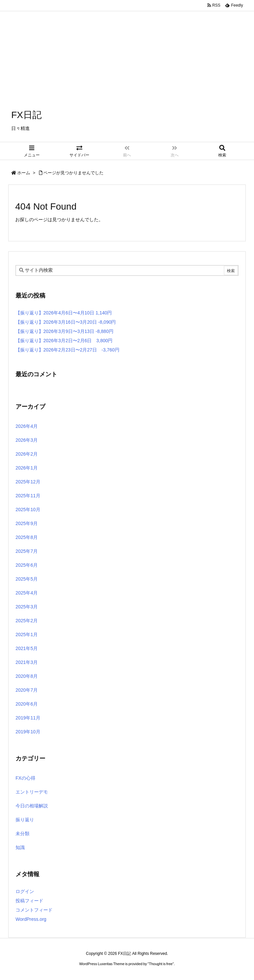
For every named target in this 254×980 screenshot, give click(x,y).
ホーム (24, 173)
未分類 (22, 834)
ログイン (25, 891)
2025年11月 (28, 496)
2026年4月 (27, 426)
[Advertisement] (127, 46)
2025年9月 (27, 523)
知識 (20, 847)
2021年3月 (27, 662)
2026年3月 (27, 440)
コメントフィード (34, 910)
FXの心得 (25, 778)
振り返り (25, 820)
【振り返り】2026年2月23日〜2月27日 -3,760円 (67, 350)
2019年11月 (28, 718)
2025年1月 (27, 634)
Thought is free (161, 964)
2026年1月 (27, 468)
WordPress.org (31, 919)
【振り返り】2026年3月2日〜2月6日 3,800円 (64, 341)
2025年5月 (27, 579)
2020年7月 (27, 690)
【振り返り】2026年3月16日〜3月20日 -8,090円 (66, 322)
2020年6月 (27, 704)
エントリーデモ (32, 792)
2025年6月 (27, 565)
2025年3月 (27, 607)
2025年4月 (27, 593)
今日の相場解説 (32, 806)
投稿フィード (29, 901)
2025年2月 (27, 621)
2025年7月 (27, 551)
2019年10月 (28, 732)
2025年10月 (28, 510)
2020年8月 (27, 676)
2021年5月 (27, 648)
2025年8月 (27, 537)
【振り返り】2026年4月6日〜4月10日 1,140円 (64, 313)
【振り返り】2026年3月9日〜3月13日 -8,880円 (64, 331)
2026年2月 (27, 454)
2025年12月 (28, 482)
